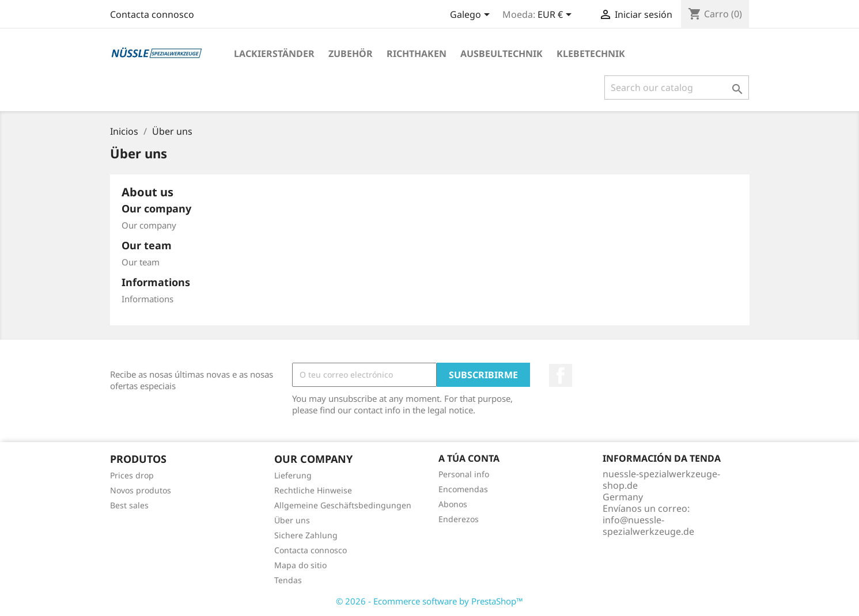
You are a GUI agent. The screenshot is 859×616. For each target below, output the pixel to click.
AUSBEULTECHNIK (502, 54)
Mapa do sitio (300, 565)
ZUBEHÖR (351, 54)
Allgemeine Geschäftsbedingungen (343, 505)
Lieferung (293, 475)
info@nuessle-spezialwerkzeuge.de (648, 526)
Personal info (464, 474)
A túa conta (469, 458)
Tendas (288, 580)
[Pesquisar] (677, 88)
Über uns (292, 520)
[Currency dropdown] (557, 16)
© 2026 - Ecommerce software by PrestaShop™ (429, 601)
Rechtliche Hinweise (313, 490)
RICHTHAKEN (417, 54)
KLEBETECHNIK (591, 54)
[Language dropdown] (472, 16)
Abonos (453, 504)
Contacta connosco (152, 14)
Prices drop (132, 475)
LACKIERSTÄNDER (274, 54)
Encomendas (463, 489)
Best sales (129, 505)
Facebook (561, 375)
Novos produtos (141, 490)
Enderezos (459, 519)
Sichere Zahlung (306, 535)
